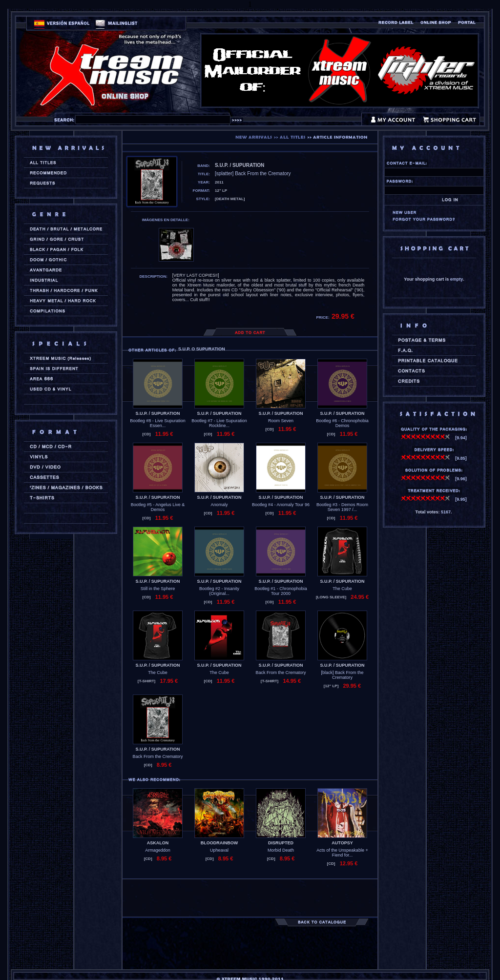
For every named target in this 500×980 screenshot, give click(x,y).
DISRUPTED (281, 843)
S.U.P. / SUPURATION (157, 413)
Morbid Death (281, 850)
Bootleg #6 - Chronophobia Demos (342, 423)
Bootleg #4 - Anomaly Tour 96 (281, 505)
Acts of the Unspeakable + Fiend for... (342, 853)
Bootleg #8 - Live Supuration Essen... (158, 423)
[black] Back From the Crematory (342, 675)
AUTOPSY (342, 843)
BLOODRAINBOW (219, 843)
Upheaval (219, 850)
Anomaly (219, 505)
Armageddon (158, 850)
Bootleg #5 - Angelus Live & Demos (158, 507)
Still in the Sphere (158, 589)
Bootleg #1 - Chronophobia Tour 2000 (281, 591)
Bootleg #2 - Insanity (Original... (219, 591)
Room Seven (281, 421)
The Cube (342, 589)
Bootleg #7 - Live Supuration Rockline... (219, 423)
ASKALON (158, 843)
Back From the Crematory (281, 673)
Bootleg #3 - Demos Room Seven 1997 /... (342, 507)
